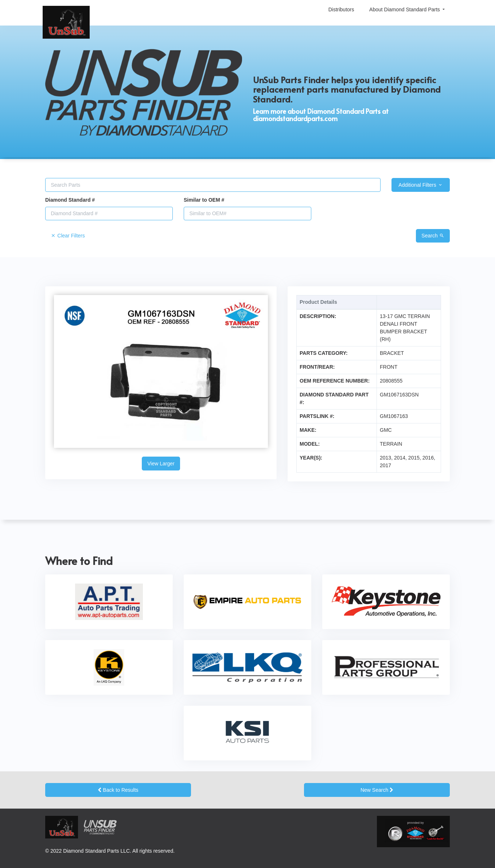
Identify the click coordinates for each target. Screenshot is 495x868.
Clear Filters (68, 236)
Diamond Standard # (70, 200)
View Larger (161, 464)
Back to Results (118, 790)
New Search (377, 790)
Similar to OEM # (204, 200)
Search (433, 236)
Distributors (341, 9)
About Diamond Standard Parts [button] (405, 9)
